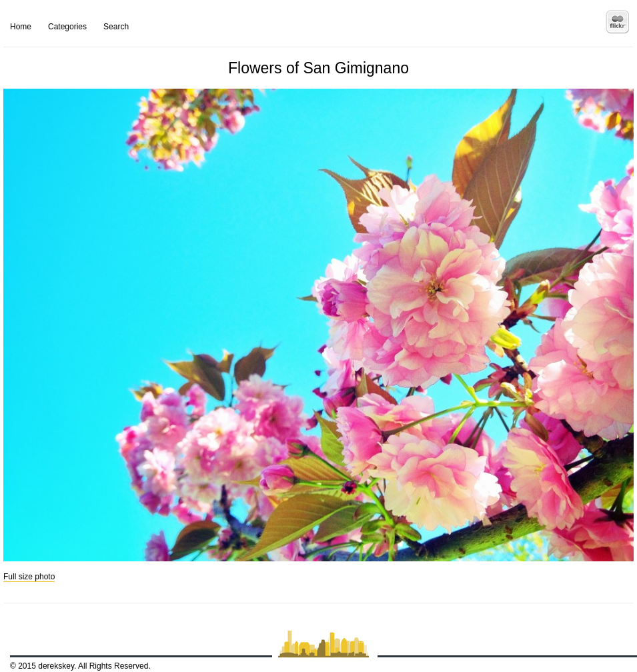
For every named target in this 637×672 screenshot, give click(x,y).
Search (116, 27)
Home (21, 27)
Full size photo (29, 577)
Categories (67, 27)
